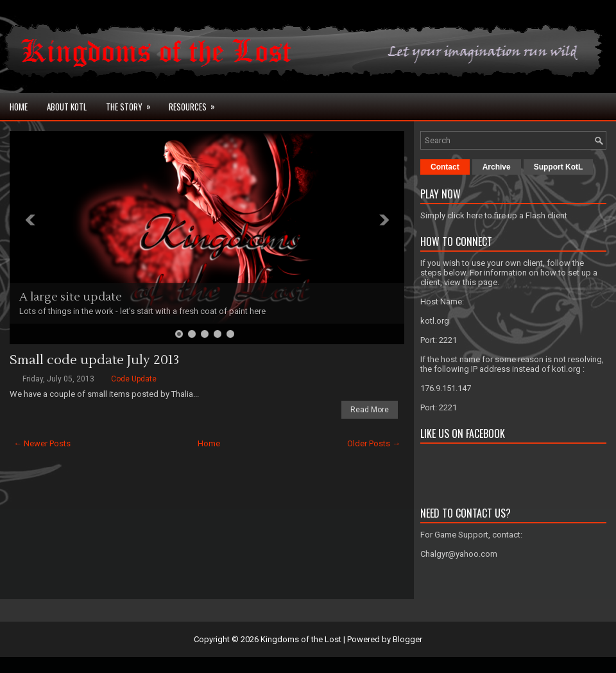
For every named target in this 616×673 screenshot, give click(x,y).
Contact (445, 167)
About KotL (67, 107)
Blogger (407, 639)
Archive (497, 167)
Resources (196, 103)
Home (19, 107)
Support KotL (559, 167)
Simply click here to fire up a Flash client (494, 215)
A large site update (71, 297)
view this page (471, 282)
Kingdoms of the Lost (301, 639)
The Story (133, 103)
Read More (370, 410)
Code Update (134, 379)
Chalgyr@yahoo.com (459, 554)
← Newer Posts (42, 443)
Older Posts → (374, 443)
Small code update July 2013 (94, 360)
